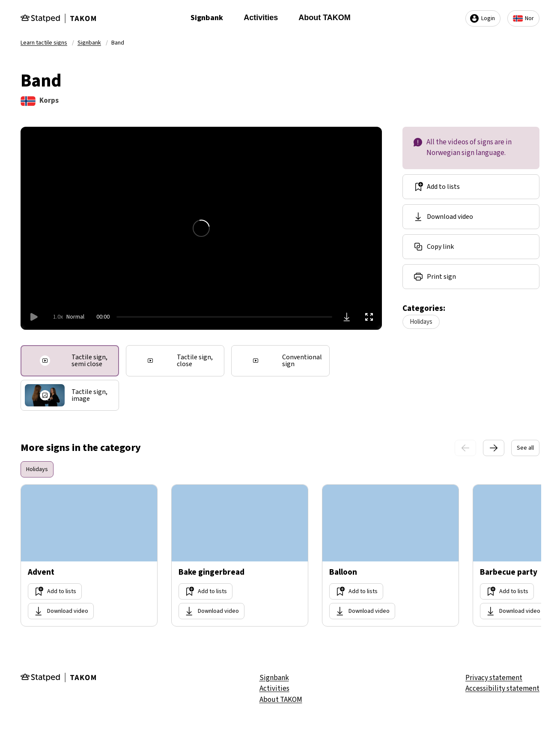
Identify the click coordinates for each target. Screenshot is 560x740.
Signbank (207, 18)
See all (525, 448)
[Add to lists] (471, 187)
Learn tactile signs (44, 43)
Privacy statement (494, 678)
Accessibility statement (502, 689)
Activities (261, 18)
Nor (523, 18)
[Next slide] (494, 448)
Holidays (421, 322)
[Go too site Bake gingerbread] (240, 555)
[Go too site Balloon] (390, 555)
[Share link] (471, 247)
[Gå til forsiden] (58, 18)
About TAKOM (325, 18)
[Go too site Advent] (89, 555)
